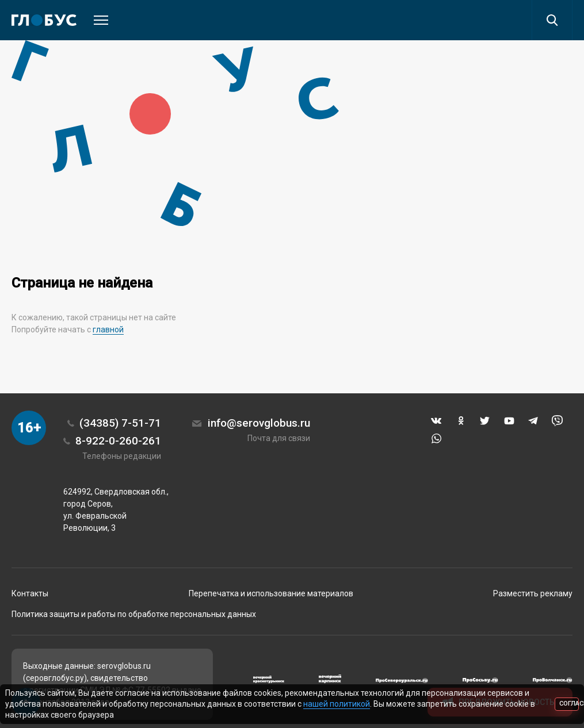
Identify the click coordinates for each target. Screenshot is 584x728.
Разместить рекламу (533, 593)
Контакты (30, 593)
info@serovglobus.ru (259, 423)
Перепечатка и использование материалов (271, 593)
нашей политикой (337, 704)
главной (108, 329)
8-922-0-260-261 (118, 441)
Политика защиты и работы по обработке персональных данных (134, 614)
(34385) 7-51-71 (120, 423)
